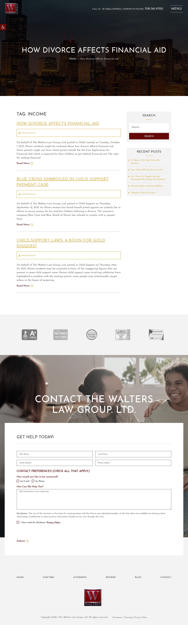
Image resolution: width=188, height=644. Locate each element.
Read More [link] (23, 164)
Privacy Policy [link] (53, 539)
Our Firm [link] (49, 594)
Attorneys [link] (80, 594)
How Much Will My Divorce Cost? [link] (147, 171)
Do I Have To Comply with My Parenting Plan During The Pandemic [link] (146, 181)
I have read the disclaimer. (40, 540)
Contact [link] (166, 594)
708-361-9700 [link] (152, 9)
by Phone (40, 489)
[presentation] (35, 548)
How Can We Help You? (30, 494)
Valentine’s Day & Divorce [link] (144, 198)
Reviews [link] (111, 594)
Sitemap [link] (128, 636)
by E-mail (25, 489)
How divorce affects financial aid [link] (62, 124)
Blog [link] (138, 594)
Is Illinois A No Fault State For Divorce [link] (146, 163)
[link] (3, 27)
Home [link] (72, 59)
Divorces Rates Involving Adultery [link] (147, 191)
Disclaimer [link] (117, 636)
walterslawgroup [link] (28, 133)
